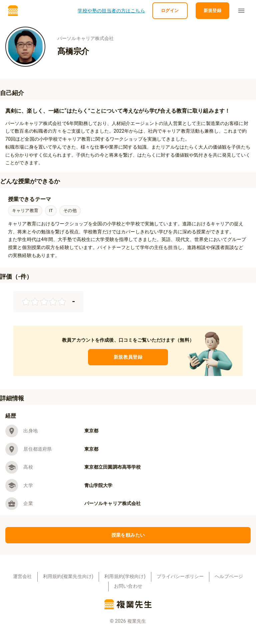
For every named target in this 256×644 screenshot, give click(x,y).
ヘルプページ (229, 576)
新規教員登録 (128, 357)
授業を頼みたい (128, 535)
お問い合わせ (128, 586)
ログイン (170, 11)
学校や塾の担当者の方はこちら (111, 11)
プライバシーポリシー (180, 576)
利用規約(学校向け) (125, 576)
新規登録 (213, 11)
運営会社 (22, 576)
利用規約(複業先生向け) (68, 576)
